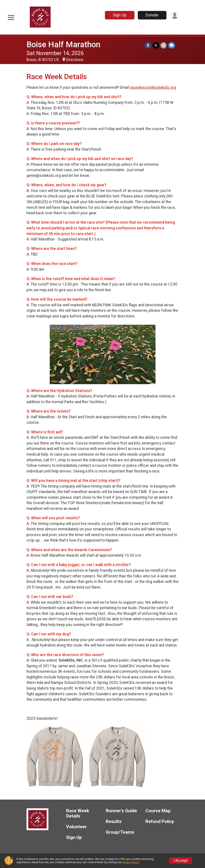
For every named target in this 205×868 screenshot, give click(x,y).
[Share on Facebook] (148, 45)
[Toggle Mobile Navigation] (11, 18)
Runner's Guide (121, 811)
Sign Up (119, 15)
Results (114, 822)
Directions (75, 60)
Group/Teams (120, 832)
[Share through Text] (172, 45)
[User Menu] (174, 15)
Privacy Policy (131, 862)
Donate (152, 15)
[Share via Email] (164, 45)
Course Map (158, 811)
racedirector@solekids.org (153, 87)
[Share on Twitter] (156, 45)
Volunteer (77, 827)
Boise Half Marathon (63, 44)
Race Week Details (78, 813)
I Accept (180, 861)
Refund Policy (160, 822)
